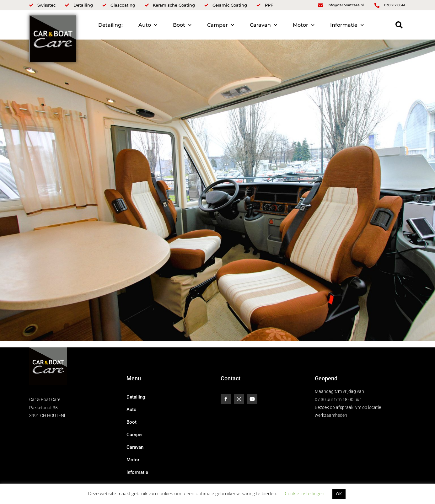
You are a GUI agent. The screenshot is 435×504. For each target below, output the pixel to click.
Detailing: (110, 25)
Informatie (347, 25)
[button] (399, 25)
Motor (304, 25)
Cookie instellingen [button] (304, 493)
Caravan (263, 25)
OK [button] (339, 494)
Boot (182, 25)
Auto (148, 25)
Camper (221, 25)
